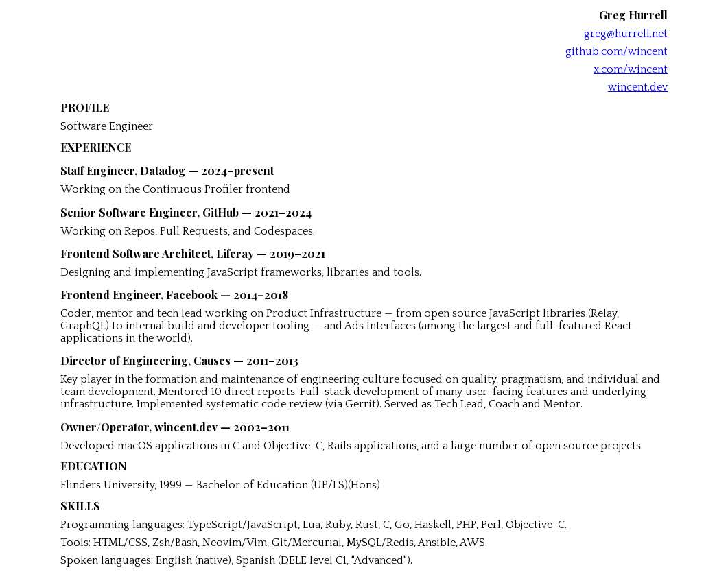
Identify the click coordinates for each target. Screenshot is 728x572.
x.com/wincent (631, 69)
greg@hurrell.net (626, 34)
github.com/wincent (617, 51)
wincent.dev (638, 87)
